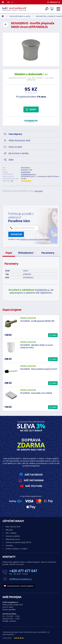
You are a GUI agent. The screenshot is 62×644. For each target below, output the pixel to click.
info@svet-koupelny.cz (20, 579)
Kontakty (9, 545)
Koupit (33, 109)
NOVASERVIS (26, 172)
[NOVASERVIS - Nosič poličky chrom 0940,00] (11, 395)
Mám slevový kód (13, 527)
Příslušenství (27, 253)
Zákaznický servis (13, 539)
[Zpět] (5, 24)
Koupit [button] (54, 335)
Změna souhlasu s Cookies (16, 549)
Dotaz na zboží (15, 147)
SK (12, 2)
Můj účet (9, 530)
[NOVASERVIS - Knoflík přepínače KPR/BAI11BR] (11, 323)
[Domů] (4, 2)
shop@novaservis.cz (29, 174)
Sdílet (11, 160)
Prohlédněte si (42, 290)
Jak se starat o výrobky (19, 153)
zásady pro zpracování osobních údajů (35, 239)
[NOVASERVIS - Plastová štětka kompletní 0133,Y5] (11, 371)
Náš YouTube (34, 486)
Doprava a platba (13, 536)
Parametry (49, 253)
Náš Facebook (34, 475)
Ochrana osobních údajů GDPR (18, 542)
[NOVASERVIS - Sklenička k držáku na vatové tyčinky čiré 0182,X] (11, 347)
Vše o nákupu (11, 533)
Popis (9, 253)
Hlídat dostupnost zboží (19, 140)
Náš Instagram (34, 480)
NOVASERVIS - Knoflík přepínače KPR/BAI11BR (37, 321)
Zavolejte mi (16, 234)
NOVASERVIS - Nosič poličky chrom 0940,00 (36, 393)
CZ (8, 2)
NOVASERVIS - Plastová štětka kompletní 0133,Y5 (39, 369)
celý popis (39, 191)
